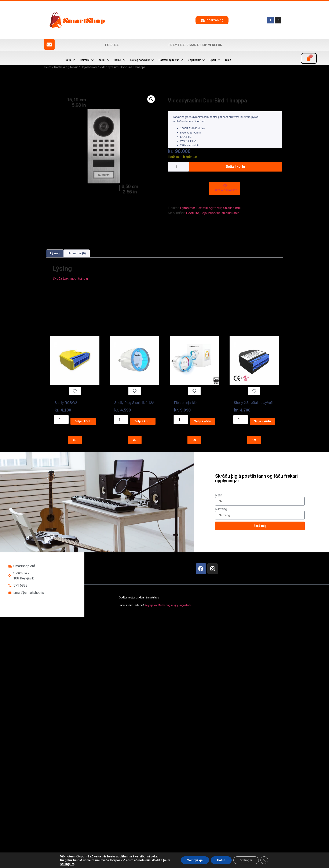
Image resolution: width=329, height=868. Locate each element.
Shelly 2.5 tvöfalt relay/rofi (253, 403)
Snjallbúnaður (210, 213)
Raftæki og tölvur (66, 67)
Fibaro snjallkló (185, 403)
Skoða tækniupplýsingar (70, 279)
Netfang (221, 509)
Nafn (219, 495)
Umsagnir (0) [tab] (77, 253)
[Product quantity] (178, 167)
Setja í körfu (235, 167)
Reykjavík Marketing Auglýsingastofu (168, 605)
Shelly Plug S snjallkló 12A (134, 403)
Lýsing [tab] (55, 253)
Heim (48, 67)
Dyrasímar (187, 208)
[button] (71, 60)
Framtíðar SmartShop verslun (195, 45)
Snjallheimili (89, 67)
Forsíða (112, 45)
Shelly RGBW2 (66, 403)
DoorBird (193, 213)
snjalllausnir (230, 213)
